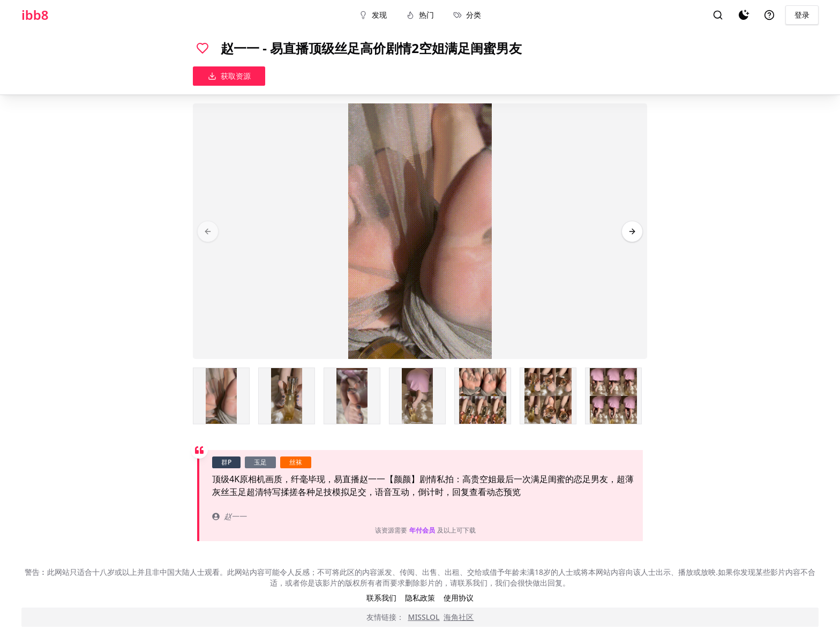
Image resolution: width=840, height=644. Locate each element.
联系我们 (381, 598)
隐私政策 (420, 598)
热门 (420, 15)
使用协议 (459, 598)
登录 (802, 15)
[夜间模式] (744, 15)
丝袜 (296, 462)
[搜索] (718, 15)
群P (226, 462)
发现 (373, 15)
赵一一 (229, 516)
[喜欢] (202, 48)
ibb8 (35, 15)
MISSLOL (424, 617)
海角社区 (459, 617)
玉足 (260, 462)
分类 (467, 15)
